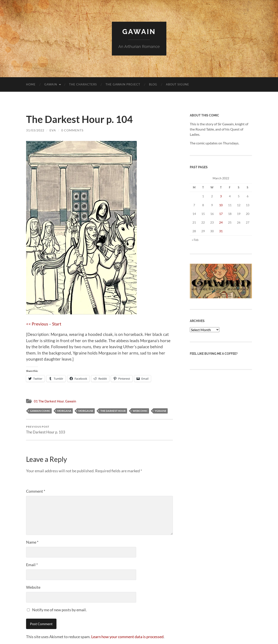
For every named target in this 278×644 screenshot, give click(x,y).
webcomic (140, 411)
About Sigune (178, 84)
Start (57, 324)
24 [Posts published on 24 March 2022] (221, 222)
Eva (53, 130)
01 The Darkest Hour (49, 401)
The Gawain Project (123, 84)
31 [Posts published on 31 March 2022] (221, 231)
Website (33, 587)
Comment (36, 491)
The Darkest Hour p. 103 (46, 430)
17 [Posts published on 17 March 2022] (221, 214)
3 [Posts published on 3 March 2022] (221, 196)
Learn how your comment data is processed (127, 637)
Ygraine (161, 411)
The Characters (83, 84)
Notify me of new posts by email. (59, 610)
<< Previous (37, 324)
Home (31, 84)
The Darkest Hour (113, 411)
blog (153, 84)
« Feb (195, 240)
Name (32, 542)
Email (32, 565)
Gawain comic (40, 411)
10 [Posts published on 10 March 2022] (221, 205)
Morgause (86, 411)
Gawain (139, 32)
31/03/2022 (35, 130)
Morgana (64, 411)
